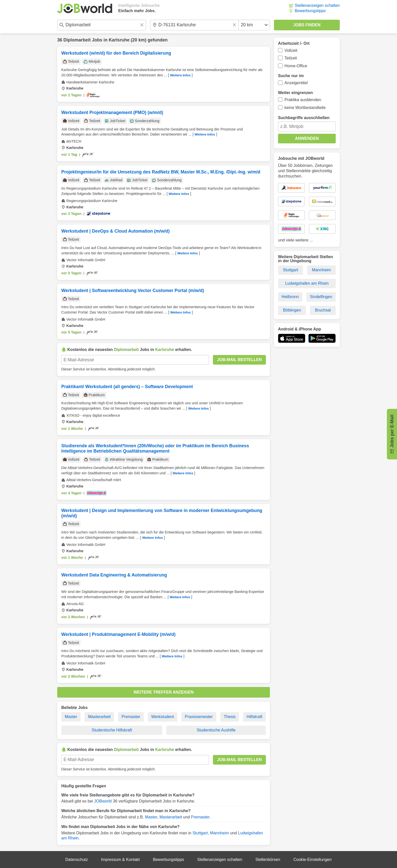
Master (71, 717)
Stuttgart (200, 833)
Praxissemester (199, 717)
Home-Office (296, 66)
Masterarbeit (99, 717)
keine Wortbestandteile (305, 108)
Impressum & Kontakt (120, 860)
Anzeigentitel (296, 83)
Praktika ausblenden (303, 100)
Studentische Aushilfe (216, 730)
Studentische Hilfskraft (112, 730)
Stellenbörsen (268, 860)
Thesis (230, 717)
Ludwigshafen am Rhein (307, 283)
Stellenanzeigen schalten (317, 5)
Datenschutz (77, 860)
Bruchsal (323, 310)
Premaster (131, 717)
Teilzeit (291, 58)
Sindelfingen (321, 297)
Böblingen (292, 310)
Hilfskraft (254, 717)
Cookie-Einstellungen (313, 860)
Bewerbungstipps (310, 11)
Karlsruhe (119, 40)
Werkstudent (163, 717)
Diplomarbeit (77, 40)
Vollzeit (291, 50)
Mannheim (220, 833)
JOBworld (103, 801)
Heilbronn (290, 297)
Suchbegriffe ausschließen (304, 118)
